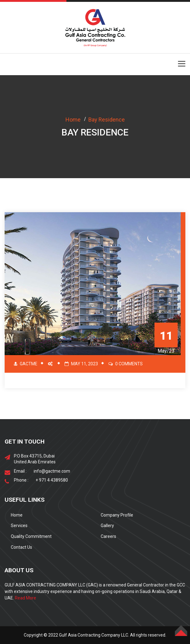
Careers (108, 536)
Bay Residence (107, 120)
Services (19, 526)
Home (73, 120)
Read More (25, 598)
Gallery (107, 526)
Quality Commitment (31, 536)
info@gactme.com (52, 471)
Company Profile (117, 515)
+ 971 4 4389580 (52, 480)
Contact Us (21, 547)
